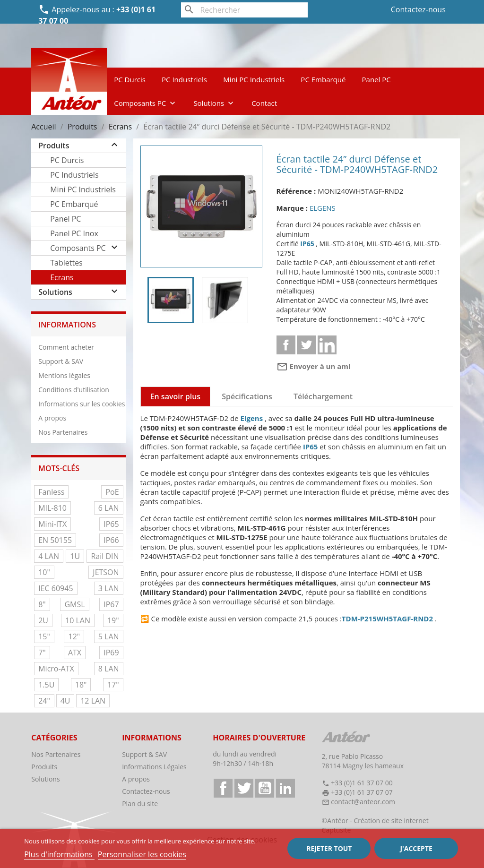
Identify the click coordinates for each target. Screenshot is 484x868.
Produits (54, 146)
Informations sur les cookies (82, 404)
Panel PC (376, 79)
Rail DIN (105, 556)
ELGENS (323, 208)
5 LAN (109, 636)
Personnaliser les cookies (142, 854)
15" (44, 636)
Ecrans (62, 277)
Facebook (223, 788)
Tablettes (66, 263)
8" (42, 604)
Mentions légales (64, 375)
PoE (112, 492)
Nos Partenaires (63, 432)
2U (43, 620)
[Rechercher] (244, 10)
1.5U (46, 685)
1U (75, 556)
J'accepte (416, 848)
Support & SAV (61, 361)
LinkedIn (285, 788)
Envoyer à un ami (314, 366)
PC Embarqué (323, 79)
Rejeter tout (329, 848)
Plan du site (140, 804)
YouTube (265, 788)
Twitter (244, 788)
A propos (52, 418)
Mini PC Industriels (254, 79)
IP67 (111, 604)
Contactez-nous (418, 9)
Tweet (306, 345)
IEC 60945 (56, 588)
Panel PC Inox (74, 233)
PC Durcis (130, 79)
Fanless (51, 492)
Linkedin (327, 345)
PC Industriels (184, 79)
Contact (264, 103)
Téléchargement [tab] (323, 396)
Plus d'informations (59, 854)
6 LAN (109, 508)
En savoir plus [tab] (176, 396)
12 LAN (93, 701)
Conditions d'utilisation (74, 390)
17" (113, 685)
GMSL (74, 604)
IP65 (111, 524)
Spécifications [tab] (247, 396)
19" (113, 620)
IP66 (111, 540)
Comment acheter (66, 347)
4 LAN (49, 556)
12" (74, 636)
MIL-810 (52, 508)
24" (44, 701)
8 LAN (109, 669)
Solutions (214, 103)
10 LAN (78, 620)
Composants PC (146, 103)
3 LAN (109, 588)
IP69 (111, 653)
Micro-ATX (56, 669)
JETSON (106, 572)
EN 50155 (55, 540)
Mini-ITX (52, 524)
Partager (286, 345)
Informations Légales (154, 767)
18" (81, 685)
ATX (75, 653)
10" (44, 572)
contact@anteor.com (363, 802)
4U (65, 701)
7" (42, 653)
